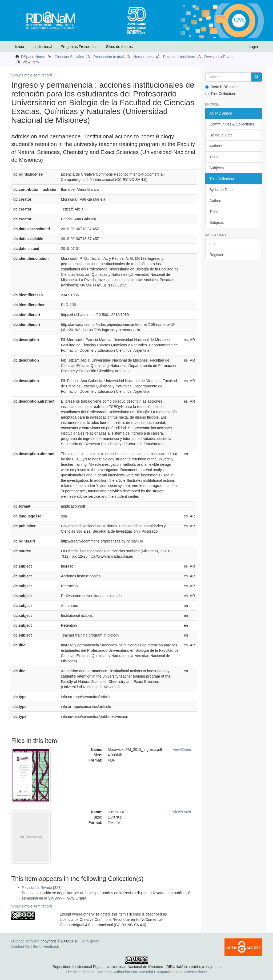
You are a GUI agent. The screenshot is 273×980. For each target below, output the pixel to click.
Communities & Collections (232, 124)
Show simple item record (32, 75)
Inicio (20, 47)
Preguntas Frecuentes (79, 47)
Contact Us (20, 946)
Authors (216, 146)
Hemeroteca (143, 57)
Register (216, 255)
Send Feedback (46, 946)
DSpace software (25, 941)
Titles (214, 157)
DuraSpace (90, 941)
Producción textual (109, 57)
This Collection (220, 94)
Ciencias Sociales (69, 57)
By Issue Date (221, 135)
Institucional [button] (42, 47)
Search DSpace (221, 87)
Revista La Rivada (219, 57)
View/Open (182, 750)
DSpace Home (33, 57)
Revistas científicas (179, 57)
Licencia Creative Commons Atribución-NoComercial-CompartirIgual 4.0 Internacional (136, 972)
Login (214, 244)
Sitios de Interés (119, 47)
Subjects (217, 168)
